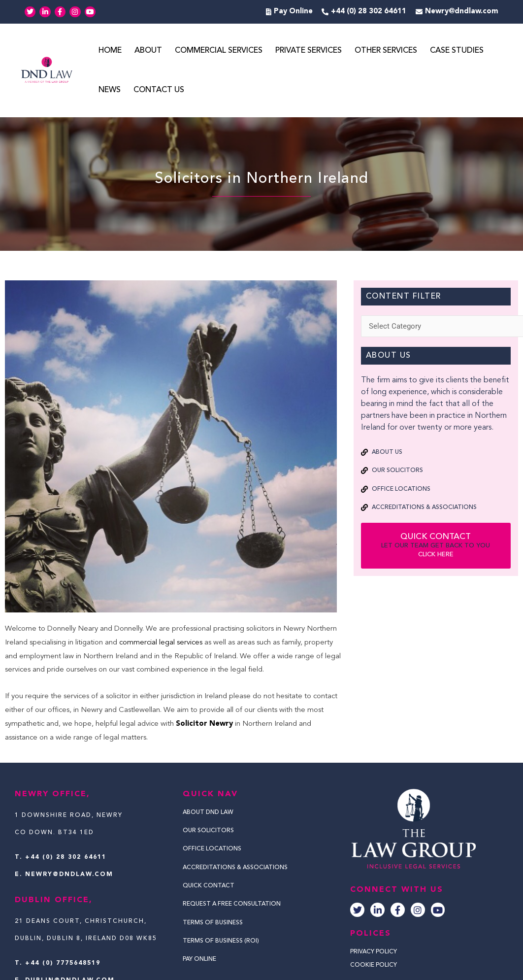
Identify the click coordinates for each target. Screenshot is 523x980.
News (110, 90)
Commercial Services (219, 51)
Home (110, 51)
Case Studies (457, 51)
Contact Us (159, 90)
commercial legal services (161, 643)
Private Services (309, 51)
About (148, 51)
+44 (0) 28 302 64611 (66, 857)
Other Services (386, 51)
